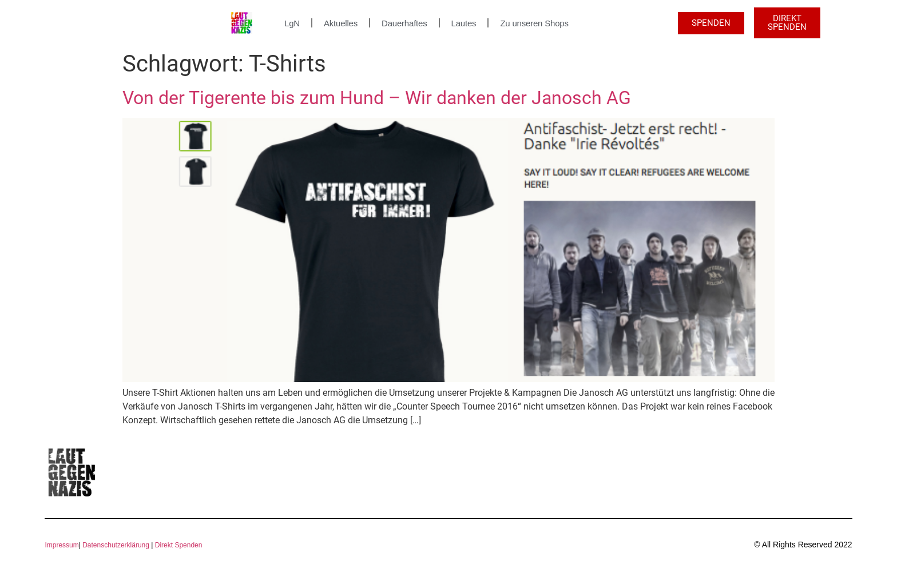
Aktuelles (341, 23)
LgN (292, 23)
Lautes (464, 23)
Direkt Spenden (177, 545)
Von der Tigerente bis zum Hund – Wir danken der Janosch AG (377, 98)
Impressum (61, 545)
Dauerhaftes (404, 23)
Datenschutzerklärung (116, 545)
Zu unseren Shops (534, 23)
